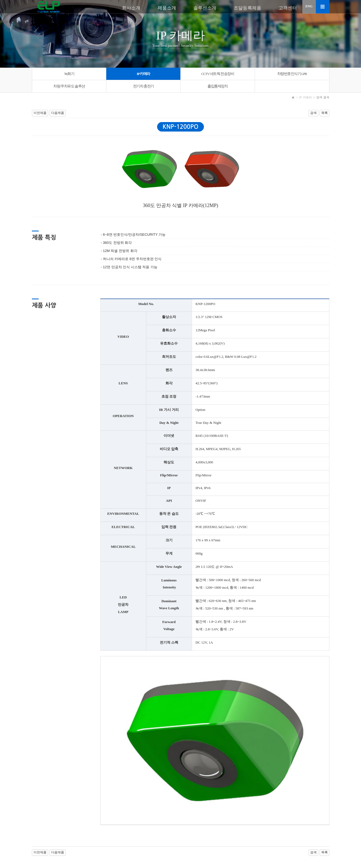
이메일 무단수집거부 (100, 840)
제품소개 (167, 8)
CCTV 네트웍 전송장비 (218, 74)
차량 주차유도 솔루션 (69, 86)
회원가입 (322, 840)
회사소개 (131, 8)
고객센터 (288, 8)
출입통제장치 (218, 86)
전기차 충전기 (143, 86)
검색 (313, 113)
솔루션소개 (205, 8)
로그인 (301, 840)
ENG (309, 6)
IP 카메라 (143, 74)
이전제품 (40, 113)
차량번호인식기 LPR (292, 74)
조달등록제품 (247, 8)
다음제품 (58, 113)
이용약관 (39, 840)
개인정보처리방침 (65, 840)
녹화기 (69, 74)
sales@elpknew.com (224, 858)
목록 (324, 113)
